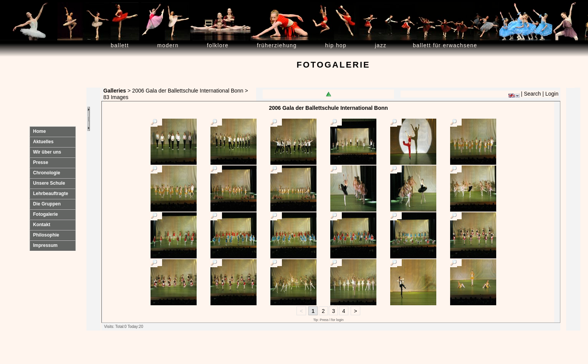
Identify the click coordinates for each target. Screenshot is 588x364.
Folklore (218, 45)
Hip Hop (336, 45)
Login (552, 94)
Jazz (381, 45)
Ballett (120, 45)
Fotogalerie (46, 214)
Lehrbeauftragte (51, 194)
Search (532, 94)
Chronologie (47, 173)
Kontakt (42, 225)
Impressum (45, 245)
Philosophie (46, 235)
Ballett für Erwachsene (445, 45)
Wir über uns (47, 152)
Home (39, 131)
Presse (41, 162)
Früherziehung (277, 45)
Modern (168, 45)
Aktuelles (43, 142)
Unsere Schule (49, 183)
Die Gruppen (47, 204)
